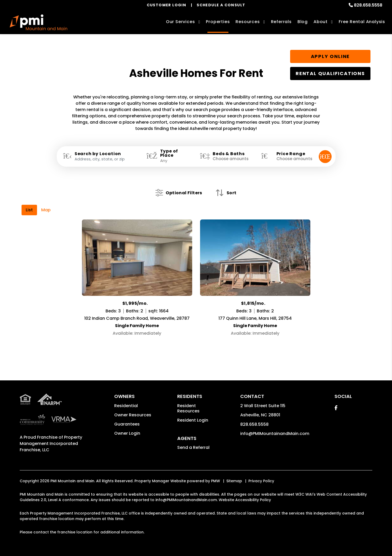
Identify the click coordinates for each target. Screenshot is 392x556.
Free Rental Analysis (362, 22)
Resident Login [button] (193, 420)
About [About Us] (321, 22)
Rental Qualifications (330, 73)
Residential (126, 406)
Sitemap (234, 481)
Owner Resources (133, 415)
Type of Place (169, 153)
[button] (336, 408)
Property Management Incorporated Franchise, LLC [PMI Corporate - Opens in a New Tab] (51, 444)
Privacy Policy (261, 481)
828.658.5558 (368, 5)
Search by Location (98, 154)
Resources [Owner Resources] (248, 22)
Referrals (281, 22)
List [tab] (29, 210)
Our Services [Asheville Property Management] (181, 22)
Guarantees (127, 424)
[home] (38, 22)
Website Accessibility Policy (245, 500)
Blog (303, 22)
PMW (216, 481)
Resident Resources (188, 408)
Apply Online (330, 56)
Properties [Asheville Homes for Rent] (218, 22)
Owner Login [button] (127, 433)
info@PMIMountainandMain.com (275, 434)
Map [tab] (46, 210)
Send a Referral (193, 447)
